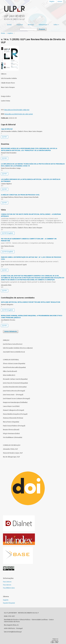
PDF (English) (8, 233)
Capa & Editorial (7, 129)
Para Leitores (7, 582)
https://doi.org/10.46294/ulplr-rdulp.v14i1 (17, 110)
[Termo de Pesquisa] (28, 29)
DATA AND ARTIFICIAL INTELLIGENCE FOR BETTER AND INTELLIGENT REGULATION (31, 302)
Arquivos (20, 25)
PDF (5, 137)
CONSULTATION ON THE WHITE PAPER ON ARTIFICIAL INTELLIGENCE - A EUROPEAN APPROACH (33, 219)
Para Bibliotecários (9, 588)
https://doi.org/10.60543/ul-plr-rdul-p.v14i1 (19, 114)
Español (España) (9, 603)
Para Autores (7, 585)
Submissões (43, 25)
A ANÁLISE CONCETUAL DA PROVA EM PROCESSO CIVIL (20, 195)
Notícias (31, 25)
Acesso (60, 1)
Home (3, 33)
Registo (52, 1)
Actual (9, 25)
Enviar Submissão (11, 331)
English (6, 600)
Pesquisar (42, 29)
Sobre (56, 25)
